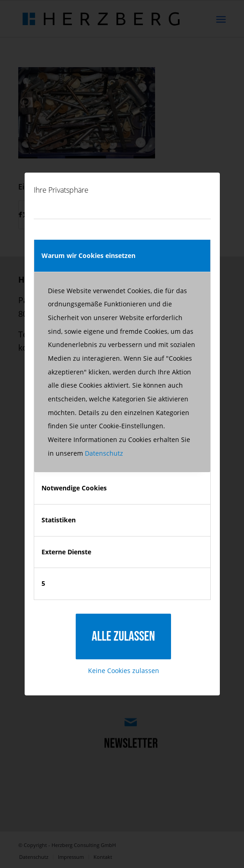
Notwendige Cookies (74, 488)
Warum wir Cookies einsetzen (88, 255)
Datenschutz (104, 453)
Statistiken (59, 520)
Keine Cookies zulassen (124, 671)
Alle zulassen (123, 637)
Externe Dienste (66, 552)
